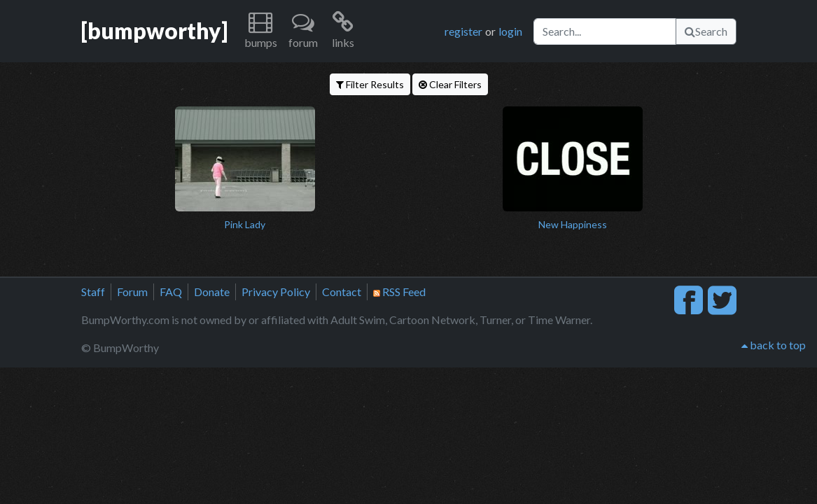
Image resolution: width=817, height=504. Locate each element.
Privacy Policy (276, 292)
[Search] (605, 31)
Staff (93, 292)
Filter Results (370, 84)
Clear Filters (450, 84)
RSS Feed (399, 292)
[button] (261, 31)
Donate (212, 292)
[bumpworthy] (154, 31)
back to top (774, 345)
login (510, 31)
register (463, 31)
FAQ (171, 292)
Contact (342, 292)
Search (706, 31)
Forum (132, 292)
